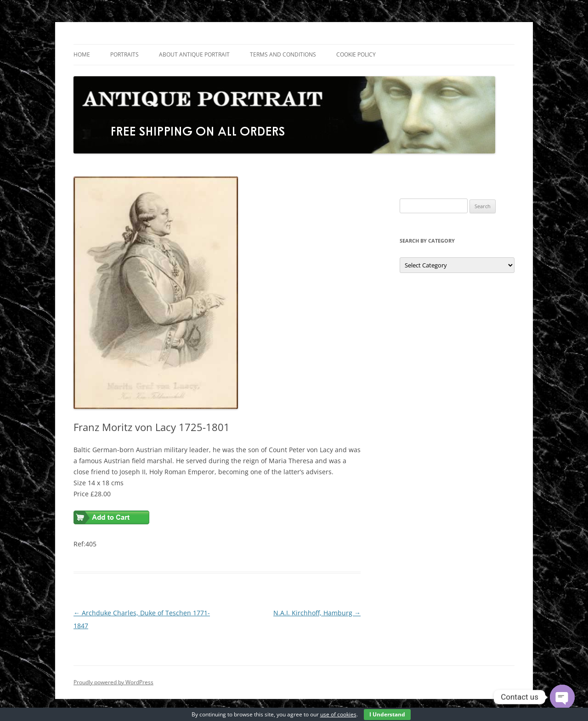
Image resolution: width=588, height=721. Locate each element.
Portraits (124, 54)
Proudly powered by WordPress (113, 682)
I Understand (387, 714)
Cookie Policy (356, 54)
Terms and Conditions (283, 54)
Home (82, 54)
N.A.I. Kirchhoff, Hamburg (317, 613)
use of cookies (338, 714)
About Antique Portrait (194, 54)
